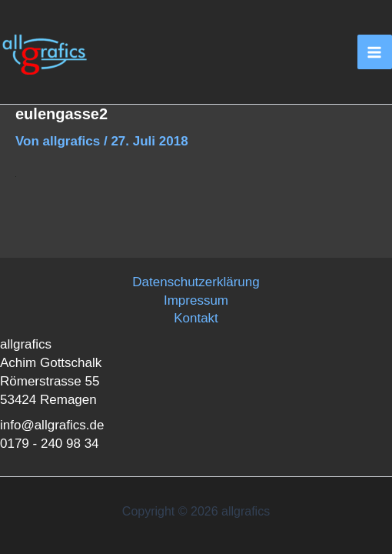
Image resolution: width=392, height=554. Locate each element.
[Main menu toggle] (375, 52)
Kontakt (196, 318)
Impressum (196, 300)
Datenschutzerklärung (196, 282)
